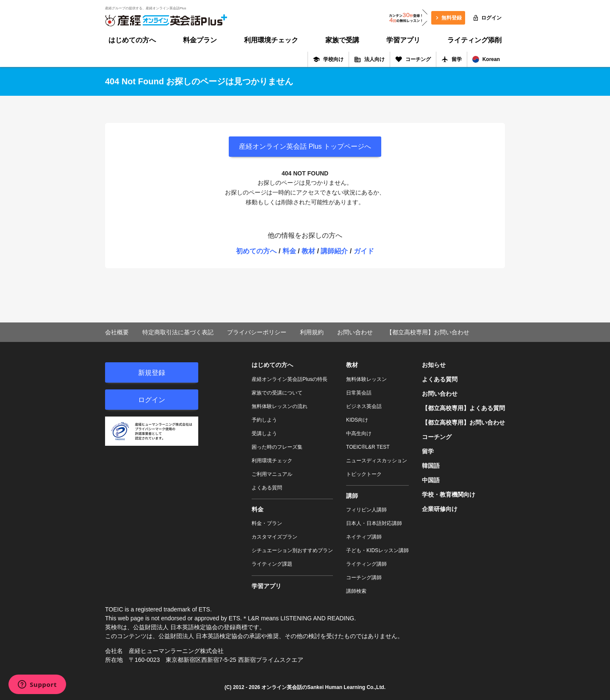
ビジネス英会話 (364, 406)
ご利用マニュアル (272, 474)
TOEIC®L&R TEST (368, 447)
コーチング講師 (364, 578)
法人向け (369, 59)
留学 (452, 59)
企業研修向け (440, 509)
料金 (289, 251)
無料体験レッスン (366, 379)
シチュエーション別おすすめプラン (292, 550)
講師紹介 (334, 251)
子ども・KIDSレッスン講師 (377, 550)
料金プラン (200, 40)
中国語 (431, 480)
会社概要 (117, 332)
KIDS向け (357, 420)
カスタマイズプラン (274, 537)
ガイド (364, 251)
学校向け (328, 59)
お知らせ (434, 365)
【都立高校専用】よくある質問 (463, 408)
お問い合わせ (355, 332)
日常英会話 (359, 393)
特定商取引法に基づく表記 (178, 332)
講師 (352, 496)
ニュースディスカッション (377, 461)
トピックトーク (364, 474)
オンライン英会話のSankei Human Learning (313, 687)
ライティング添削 (474, 40)
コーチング (413, 59)
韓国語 (431, 466)
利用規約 (312, 332)
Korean (486, 59)
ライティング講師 (366, 564)
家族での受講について (277, 393)
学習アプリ (403, 40)
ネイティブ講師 (364, 537)
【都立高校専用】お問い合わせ (428, 332)
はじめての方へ (132, 40)
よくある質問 (267, 488)
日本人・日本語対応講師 (374, 523)
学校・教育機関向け (449, 494)
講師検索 (356, 591)
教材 (308, 251)
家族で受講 (342, 40)
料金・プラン (267, 523)
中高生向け (359, 433)
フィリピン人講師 (366, 510)
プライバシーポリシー (257, 332)
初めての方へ (256, 251)
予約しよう (264, 420)
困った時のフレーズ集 (277, 447)
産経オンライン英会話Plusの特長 (290, 379)
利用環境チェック (271, 40)
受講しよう (264, 433)
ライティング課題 (272, 564)
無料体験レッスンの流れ (280, 406)
